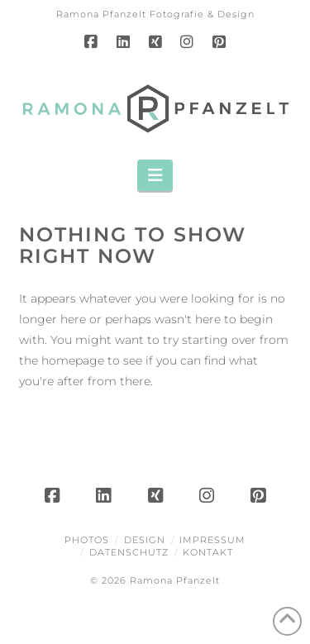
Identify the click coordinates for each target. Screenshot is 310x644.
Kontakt (208, 552)
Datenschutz (129, 552)
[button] (155, 175)
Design (145, 540)
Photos (87, 540)
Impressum (212, 540)
